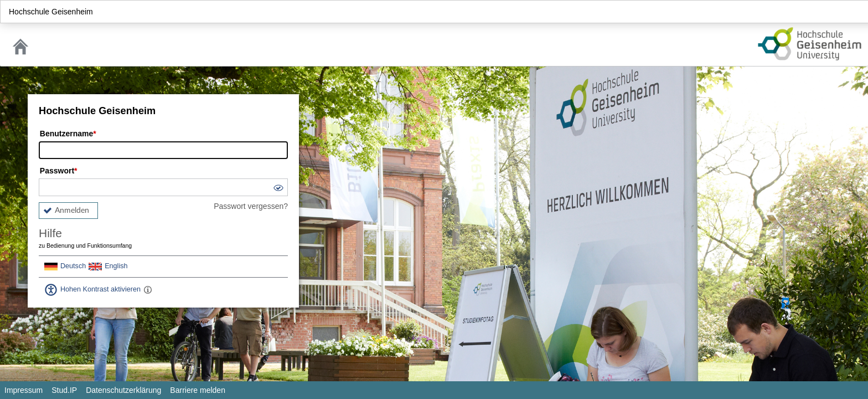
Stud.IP (64, 390)
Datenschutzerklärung (123, 390)
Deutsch (73, 266)
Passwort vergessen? (251, 206)
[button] (278, 189)
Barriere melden (198, 390)
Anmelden (72, 211)
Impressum (24, 390)
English (116, 266)
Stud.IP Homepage (810, 44)
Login (855, 12)
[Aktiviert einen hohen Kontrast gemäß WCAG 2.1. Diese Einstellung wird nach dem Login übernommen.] (148, 290)
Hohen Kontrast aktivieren (100, 289)
